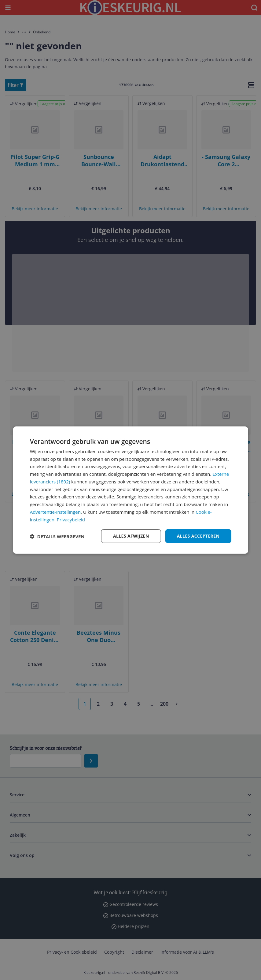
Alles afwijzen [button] (131, 536)
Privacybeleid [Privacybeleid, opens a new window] (71, 519)
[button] (57, 536)
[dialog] (131, 490)
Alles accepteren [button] (198, 536)
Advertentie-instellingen (55, 512)
